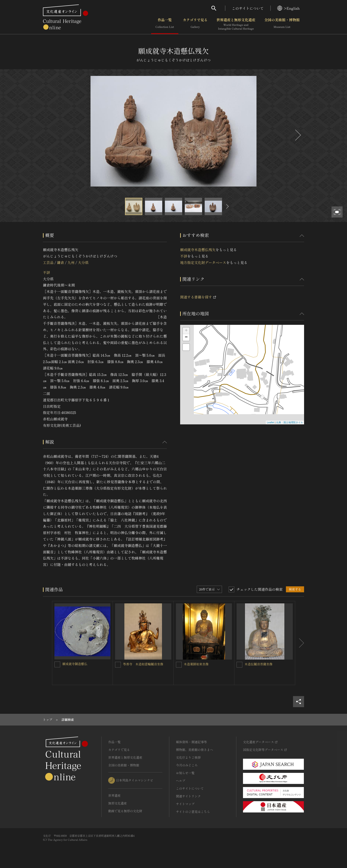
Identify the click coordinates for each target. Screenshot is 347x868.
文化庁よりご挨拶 (188, 757)
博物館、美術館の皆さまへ (195, 750)
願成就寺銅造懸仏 (75, 664)
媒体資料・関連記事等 (191, 742)
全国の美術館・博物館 (282, 24)
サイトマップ (185, 804)
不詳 (46, 272)
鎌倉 (60, 262)
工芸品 (48, 262)
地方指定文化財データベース (203, 262)
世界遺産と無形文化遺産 (236, 24)
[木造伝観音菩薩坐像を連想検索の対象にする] (239, 665)
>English (288, 8)
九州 (71, 262)
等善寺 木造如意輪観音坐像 (143, 664)
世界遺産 (114, 795)
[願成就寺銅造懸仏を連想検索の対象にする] (57, 664)
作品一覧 (165, 24)
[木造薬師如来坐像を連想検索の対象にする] (179, 665)
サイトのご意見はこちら (193, 812)
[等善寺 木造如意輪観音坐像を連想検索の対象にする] (118, 665)
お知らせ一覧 (185, 773)
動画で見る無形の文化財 (125, 811)
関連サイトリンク (188, 796)
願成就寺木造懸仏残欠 (198, 250)
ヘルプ (181, 781)
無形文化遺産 (118, 803)
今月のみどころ (187, 765)
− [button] (186, 337)
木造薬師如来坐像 (196, 664)
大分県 (83, 262)
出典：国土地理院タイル (290, 422)
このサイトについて (248, 8)
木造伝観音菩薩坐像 (258, 664)
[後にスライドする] (297, 135)
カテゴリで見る (195, 24)
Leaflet (271, 422)
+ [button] (186, 331)
